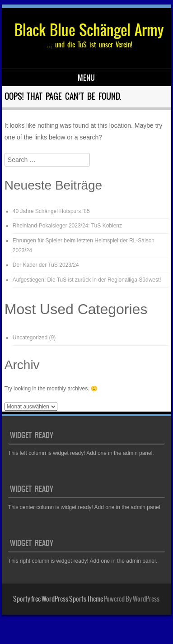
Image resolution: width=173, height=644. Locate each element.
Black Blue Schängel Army (89, 30)
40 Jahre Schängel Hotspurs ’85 (51, 211)
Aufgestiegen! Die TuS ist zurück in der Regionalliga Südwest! (87, 280)
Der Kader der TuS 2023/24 (46, 265)
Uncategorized (30, 338)
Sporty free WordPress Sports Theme (58, 599)
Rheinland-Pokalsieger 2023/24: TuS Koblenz (67, 226)
